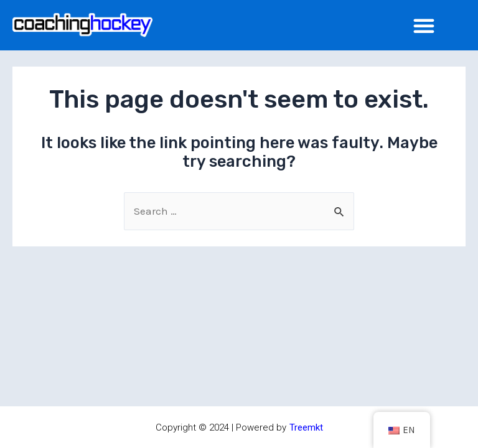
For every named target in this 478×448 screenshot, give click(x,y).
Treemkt (306, 427)
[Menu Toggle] (424, 26)
